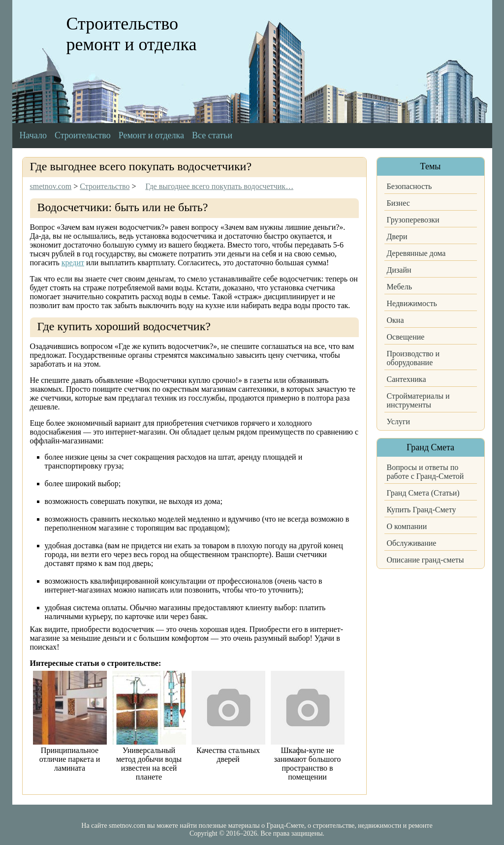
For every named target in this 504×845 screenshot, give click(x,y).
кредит (73, 263)
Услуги (399, 422)
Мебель (399, 287)
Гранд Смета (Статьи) (423, 493)
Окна (395, 320)
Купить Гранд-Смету (422, 510)
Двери (397, 236)
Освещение (406, 337)
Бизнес (398, 203)
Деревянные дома (416, 253)
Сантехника (407, 379)
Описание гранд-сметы (425, 560)
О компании (407, 526)
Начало (33, 135)
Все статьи (212, 135)
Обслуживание (412, 543)
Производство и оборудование (413, 358)
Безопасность (409, 186)
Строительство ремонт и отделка (132, 34)
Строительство (83, 135)
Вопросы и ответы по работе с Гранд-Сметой (425, 472)
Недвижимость (412, 303)
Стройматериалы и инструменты (418, 400)
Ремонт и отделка (151, 135)
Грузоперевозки (413, 220)
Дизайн (399, 270)
